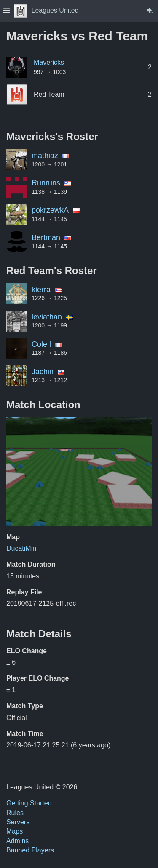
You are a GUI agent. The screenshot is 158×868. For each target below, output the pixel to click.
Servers (18, 822)
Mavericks (49, 62)
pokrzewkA (50, 210)
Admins (17, 841)
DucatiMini (22, 548)
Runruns (46, 183)
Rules (15, 813)
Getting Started (29, 803)
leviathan (47, 317)
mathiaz (45, 156)
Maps (15, 831)
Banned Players (30, 850)
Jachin (43, 372)
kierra (41, 290)
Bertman (46, 237)
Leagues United (46, 10)
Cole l (41, 344)
